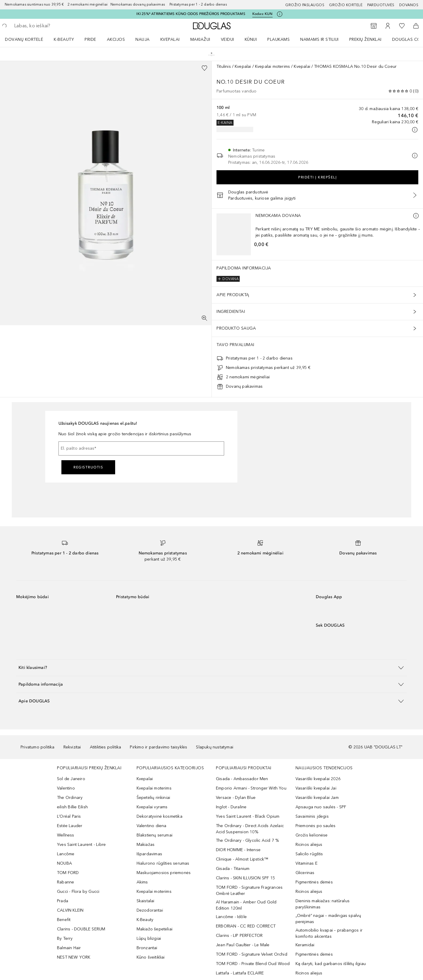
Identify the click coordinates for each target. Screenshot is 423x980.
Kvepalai (170, 39)
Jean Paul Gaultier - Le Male (243, 945)
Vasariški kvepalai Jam (317, 798)
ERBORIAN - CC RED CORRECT (246, 926)
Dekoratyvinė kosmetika (160, 816)
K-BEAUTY (64, 39)
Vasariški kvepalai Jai (316, 788)
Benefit (64, 920)
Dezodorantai (150, 910)
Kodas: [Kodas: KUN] (262, 14)
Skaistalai (146, 901)
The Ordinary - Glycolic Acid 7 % (247, 840)
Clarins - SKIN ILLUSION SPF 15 (245, 878)
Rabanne (66, 882)
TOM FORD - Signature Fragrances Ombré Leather (249, 890)
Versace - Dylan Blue (236, 798)
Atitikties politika (106, 747)
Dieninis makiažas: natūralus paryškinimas (323, 904)
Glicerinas (305, 873)
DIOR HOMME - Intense (238, 850)
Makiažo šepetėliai (155, 929)
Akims (142, 882)
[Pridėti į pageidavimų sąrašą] (204, 68)
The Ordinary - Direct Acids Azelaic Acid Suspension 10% (250, 829)
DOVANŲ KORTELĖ (24, 39)
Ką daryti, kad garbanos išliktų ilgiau (331, 964)
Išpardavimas (149, 854)
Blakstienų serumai (155, 835)
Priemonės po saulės (316, 826)
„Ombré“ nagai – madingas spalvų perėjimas (328, 919)
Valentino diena (152, 826)
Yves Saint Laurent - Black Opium (248, 816)
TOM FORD (68, 873)
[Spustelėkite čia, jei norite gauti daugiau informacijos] (280, 14)
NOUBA (64, 863)
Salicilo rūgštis (309, 854)
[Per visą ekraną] (204, 318)
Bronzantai (147, 948)
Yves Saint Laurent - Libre (81, 845)
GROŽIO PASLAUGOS (305, 5)
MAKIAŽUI (200, 39)
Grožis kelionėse (312, 835)
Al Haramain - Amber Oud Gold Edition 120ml (246, 905)
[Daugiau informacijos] (416, 216)
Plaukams (278, 39)
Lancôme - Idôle (231, 917)
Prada (63, 901)
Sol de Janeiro (71, 779)
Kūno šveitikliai (151, 957)
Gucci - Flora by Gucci (78, 892)
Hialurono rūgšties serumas (163, 863)
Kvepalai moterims (272, 66)
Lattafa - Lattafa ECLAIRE (240, 973)
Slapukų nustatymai (215, 747)
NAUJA (143, 39)
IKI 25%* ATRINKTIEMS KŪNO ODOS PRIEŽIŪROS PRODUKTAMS (191, 14)
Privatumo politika (38, 747)
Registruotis (88, 467)
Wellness (66, 835)
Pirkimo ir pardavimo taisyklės (158, 747)
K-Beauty (145, 920)
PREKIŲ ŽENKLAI (365, 39)
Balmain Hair (69, 948)
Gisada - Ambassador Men (242, 779)
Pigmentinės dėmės (314, 882)
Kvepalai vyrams (152, 807)
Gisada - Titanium (233, 869)
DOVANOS (409, 5)
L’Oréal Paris (69, 816)
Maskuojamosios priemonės (164, 873)
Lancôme (66, 854)
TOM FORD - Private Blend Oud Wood (253, 964)
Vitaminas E (307, 863)
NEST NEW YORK (74, 957)
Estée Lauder (70, 826)
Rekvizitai (72, 747)
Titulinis (224, 66)
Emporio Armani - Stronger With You (251, 788)
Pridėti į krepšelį (317, 177)
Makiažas (146, 845)
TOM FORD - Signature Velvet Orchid (252, 954)
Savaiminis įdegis (312, 816)
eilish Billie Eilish (72, 807)
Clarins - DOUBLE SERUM (81, 929)
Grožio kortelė (346, 5)
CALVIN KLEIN (70, 910)
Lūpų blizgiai (149, 938)
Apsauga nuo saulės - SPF (321, 807)
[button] (211, 668)
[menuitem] (28, 39)
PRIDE (90, 39)
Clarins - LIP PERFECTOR (239, 936)
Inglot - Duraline (231, 807)
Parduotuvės (381, 5)
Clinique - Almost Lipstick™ (242, 859)
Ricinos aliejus (309, 845)
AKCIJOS (116, 39)
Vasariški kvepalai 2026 (318, 779)
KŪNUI (251, 39)
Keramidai (305, 945)
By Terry (65, 938)
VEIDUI (228, 39)
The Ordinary (70, 798)
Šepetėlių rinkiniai (153, 798)
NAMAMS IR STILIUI (319, 39)
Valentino (66, 788)
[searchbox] (57, 26)
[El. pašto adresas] (141, 448)
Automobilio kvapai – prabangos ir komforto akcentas (329, 933)
